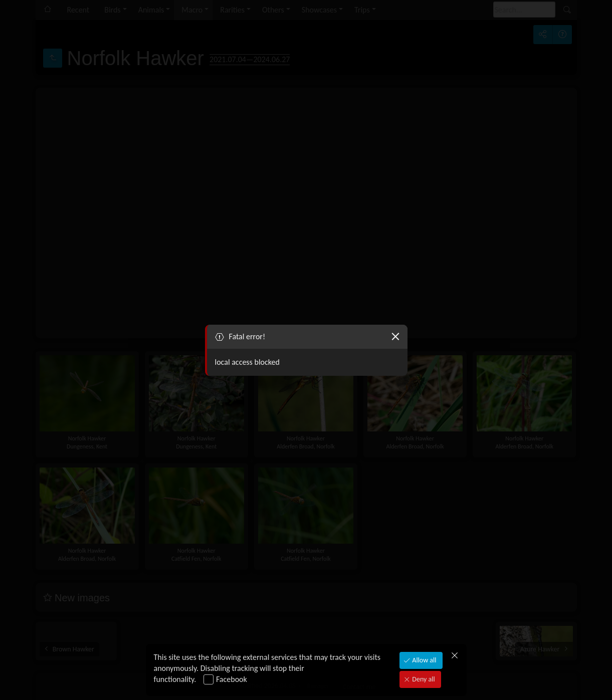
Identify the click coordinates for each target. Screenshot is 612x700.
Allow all (423, 660)
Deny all (423, 679)
